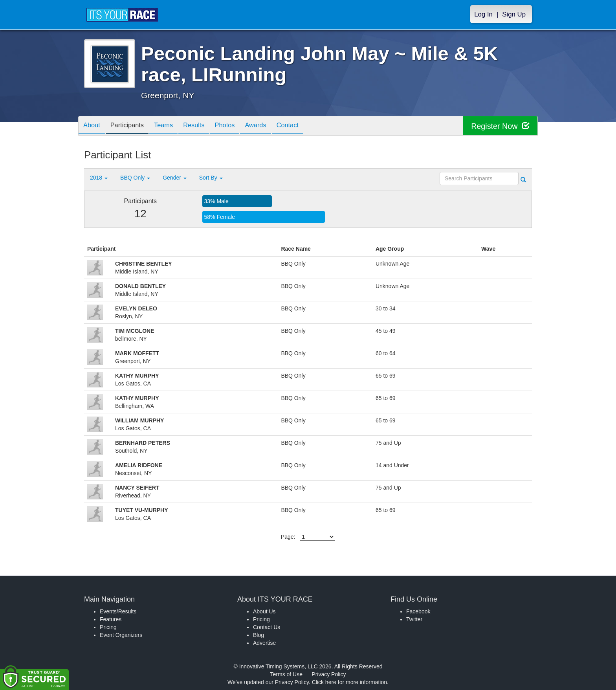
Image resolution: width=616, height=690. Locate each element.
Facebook (418, 611)
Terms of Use (286, 674)
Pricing (108, 627)
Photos (238, 126)
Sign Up (514, 14)
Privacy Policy (329, 674)
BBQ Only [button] (135, 178)
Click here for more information (349, 682)
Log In (483, 14)
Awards (272, 126)
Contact (307, 126)
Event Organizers (121, 635)
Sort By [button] (211, 178)
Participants (132, 126)
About (93, 126)
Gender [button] (175, 178)
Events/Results (118, 611)
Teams (171, 126)
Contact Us (267, 627)
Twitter (414, 619)
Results (204, 126)
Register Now (500, 126)
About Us (264, 611)
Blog (258, 635)
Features (111, 619)
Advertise (264, 643)
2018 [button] (99, 178)
